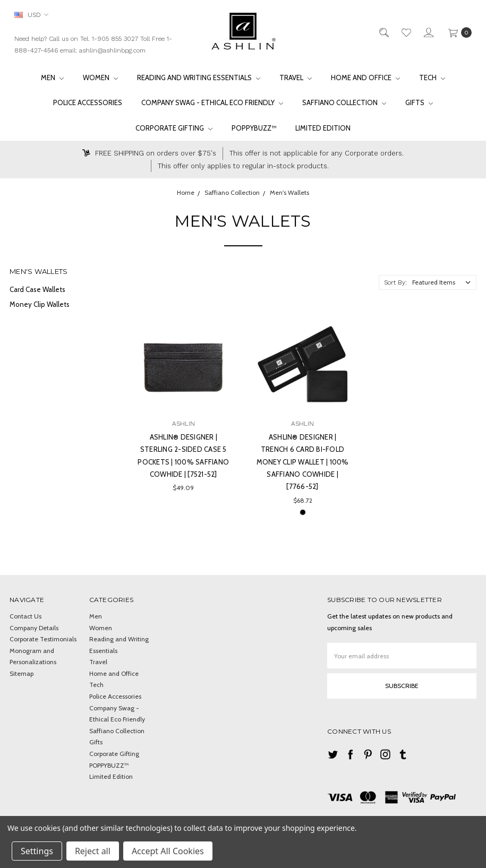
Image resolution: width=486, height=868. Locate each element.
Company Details (34, 628)
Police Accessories (88, 102)
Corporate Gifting (174, 128)
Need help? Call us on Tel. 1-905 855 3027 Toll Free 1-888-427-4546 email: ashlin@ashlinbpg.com (93, 45)
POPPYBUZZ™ (254, 128)
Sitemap (22, 673)
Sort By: (395, 282)
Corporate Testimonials (43, 639)
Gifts (419, 102)
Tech (432, 78)
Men (52, 78)
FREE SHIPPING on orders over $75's (149, 153)
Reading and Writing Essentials (199, 78)
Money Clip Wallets (40, 304)
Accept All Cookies (168, 851)
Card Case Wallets (37, 289)
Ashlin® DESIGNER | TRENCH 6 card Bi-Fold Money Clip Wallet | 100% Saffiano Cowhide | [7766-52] (303, 462)
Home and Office (365, 78)
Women (100, 78)
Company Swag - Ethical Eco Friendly (212, 102)
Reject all (93, 851)
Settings (37, 851)
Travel (296, 78)
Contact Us (25, 616)
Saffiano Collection (344, 102)
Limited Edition (323, 128)
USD (31, 14)
